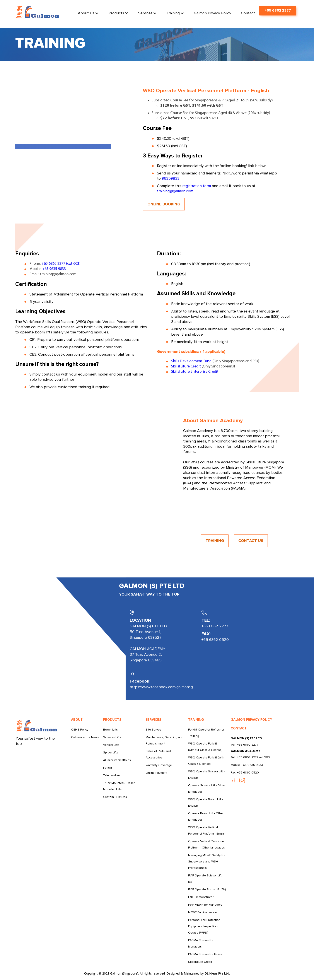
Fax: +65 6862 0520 (245, 773)
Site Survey (153, 730)
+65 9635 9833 (54, 269)
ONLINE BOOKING (164, 204)
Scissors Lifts (112, 737)
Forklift (108, 768)
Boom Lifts (110, 730)
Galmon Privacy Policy (212, 13)
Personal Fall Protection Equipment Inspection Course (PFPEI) (204, 926)
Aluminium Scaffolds (117, 760)
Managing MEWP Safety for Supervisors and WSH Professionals (207, 861)
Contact (248, 13)
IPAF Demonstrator (201, 897)
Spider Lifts (111, 752)
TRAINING (215, 541)
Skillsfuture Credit (200, 962)
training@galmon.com (175, 191)
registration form (197, 186)
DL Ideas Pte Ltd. (217, 973)
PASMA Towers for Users (205, 954)
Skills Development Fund (191, 361)
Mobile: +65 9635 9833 (247, 765)
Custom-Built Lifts (115, 797)
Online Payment (156, 773)
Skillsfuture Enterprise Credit (195, 372)
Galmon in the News (85, 737)
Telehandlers (112, 775)
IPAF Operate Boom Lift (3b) (207, 889)
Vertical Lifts (111, 745)
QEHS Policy (80, 730)
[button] (88, 13)
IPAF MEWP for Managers (205, 905)
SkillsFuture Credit (186, 366)
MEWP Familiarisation (203, 912)
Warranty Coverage (159, 765)
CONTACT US (251, 541)
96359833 (171, 178)
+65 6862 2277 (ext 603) (61, 264)
